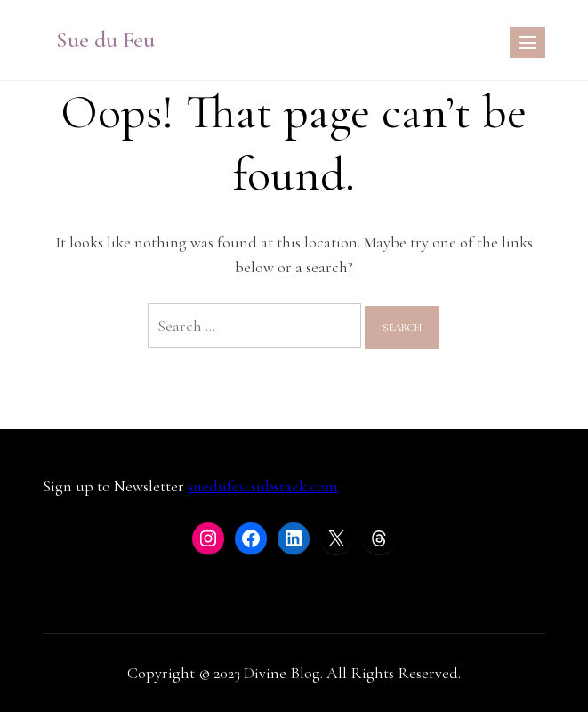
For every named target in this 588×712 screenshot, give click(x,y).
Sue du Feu (105, 40)
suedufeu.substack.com (263, 486)
